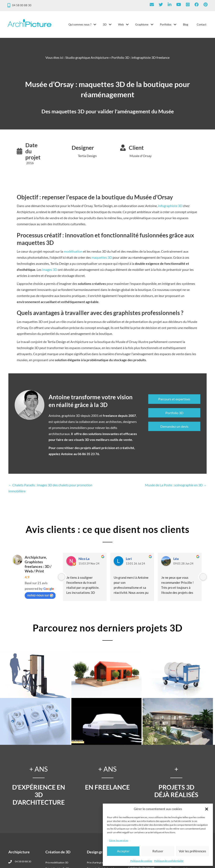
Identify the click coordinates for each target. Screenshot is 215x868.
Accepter (123, 851)
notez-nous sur (40, 597)
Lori (129, 561)
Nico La (84, 561)
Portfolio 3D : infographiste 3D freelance (140, 60)
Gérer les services (119, 840)
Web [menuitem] (120, 26)
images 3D (50, 272)
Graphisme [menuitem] (141, 26)
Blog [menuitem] (185, 26)
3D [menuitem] (104, 26)
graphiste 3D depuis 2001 (80, 418)
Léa (176, 561)
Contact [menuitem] (201, 26)
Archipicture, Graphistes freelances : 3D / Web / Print (38, 566)
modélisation (73, 254)
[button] (207, 809)
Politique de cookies (141, 861)
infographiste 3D (170, 208)
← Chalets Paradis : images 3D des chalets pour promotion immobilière (50, 490)
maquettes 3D (102, 260)
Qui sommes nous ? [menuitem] (79, 26)
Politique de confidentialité (169, 861)
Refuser (158, 851)
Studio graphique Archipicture (87, 60)
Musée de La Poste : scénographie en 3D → (176, 487)
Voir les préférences (192, 851)
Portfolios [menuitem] (165, 26)
